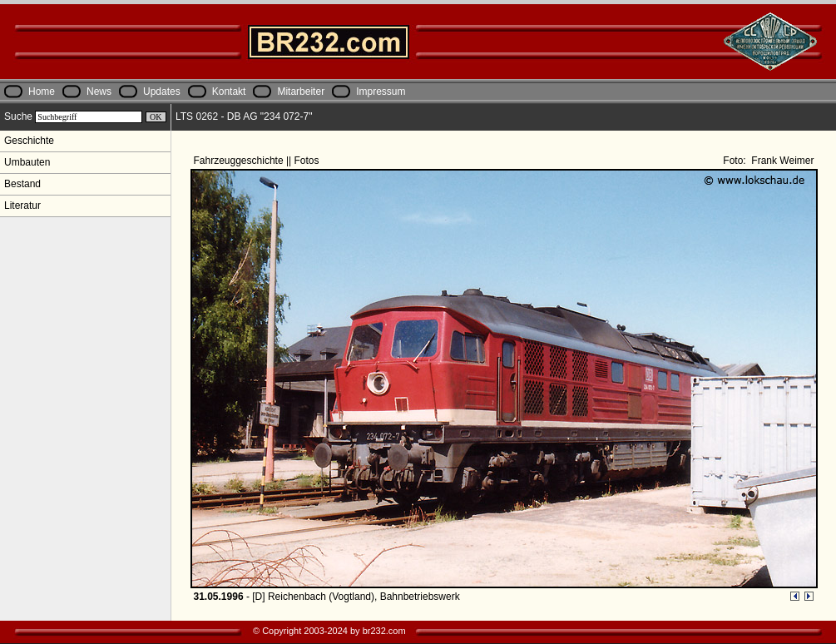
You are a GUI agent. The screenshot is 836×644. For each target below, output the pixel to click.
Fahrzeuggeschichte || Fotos (258, 161)
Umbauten (27, 162)
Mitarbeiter (301, 92)
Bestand (22, 184)
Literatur (22, 206)
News (99, 92)
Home (42, 92)
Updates (162, 92)
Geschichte (29, 141)
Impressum (381, 92)
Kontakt (229, 92)
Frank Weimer (781, 161)
